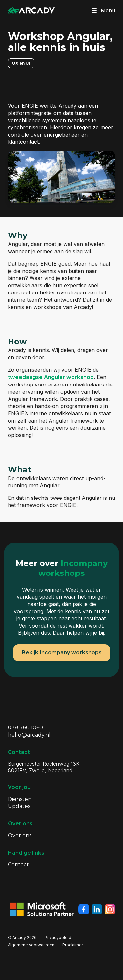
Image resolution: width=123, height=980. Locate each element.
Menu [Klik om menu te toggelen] (102, 10)
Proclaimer (73, 945)
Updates (19, 806)
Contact (18, 865)
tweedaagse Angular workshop (51, 377)
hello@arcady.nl (29, 735)
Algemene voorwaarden (31, 945)
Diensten (20, 799)
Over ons (20, 835)
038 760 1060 (25, 728)
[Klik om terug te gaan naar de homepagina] (31, 10)
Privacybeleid (58, 938)
